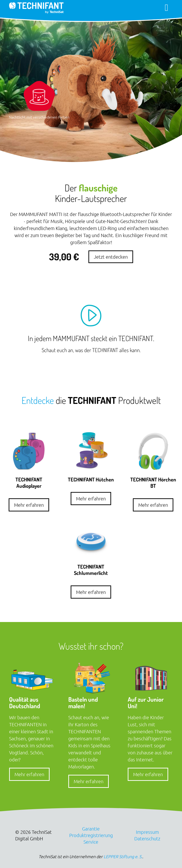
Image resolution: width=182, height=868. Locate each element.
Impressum (147, 832)
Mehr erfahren (29, 505)
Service (91, 842)
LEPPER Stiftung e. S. (123, 856)
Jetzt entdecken (111, 257)
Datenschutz (147, 838)
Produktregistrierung (91, 835)
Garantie (91, 829)
